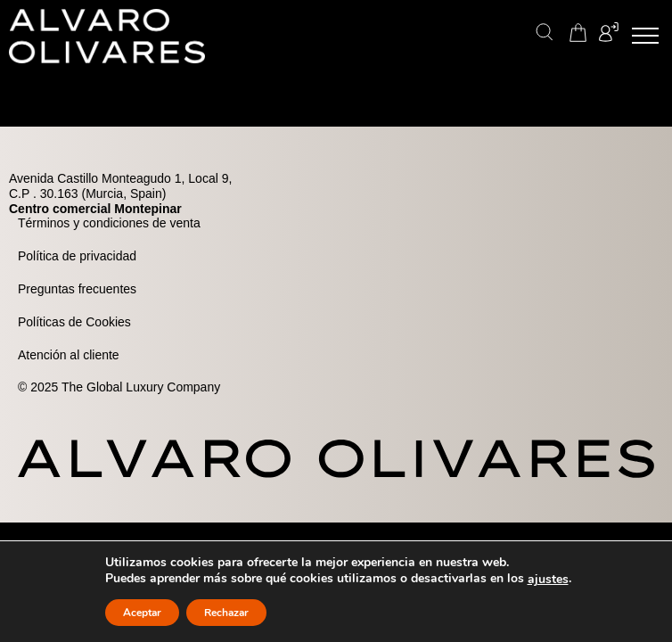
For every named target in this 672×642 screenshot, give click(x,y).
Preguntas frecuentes (77, 289)
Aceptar (142, 613)
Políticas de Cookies (74, 322)
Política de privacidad (77, 256)
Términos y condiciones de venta (109, 223)
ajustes (548, 580)
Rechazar (226, 613)
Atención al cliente (69, 355)
